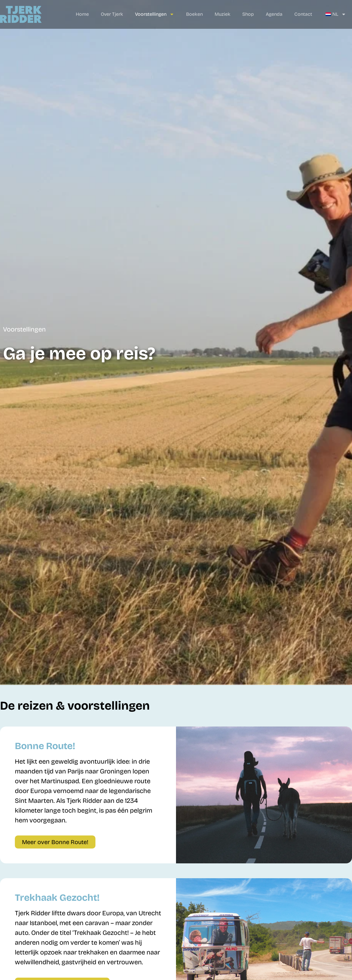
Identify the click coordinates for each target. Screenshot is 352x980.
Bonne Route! (45, 746)
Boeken (194, 14)
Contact (303, 14)
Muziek (223, 14)
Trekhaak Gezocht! (57, 898)
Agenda (274, 14)
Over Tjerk (112, 14)
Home (82, 14)
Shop (248, 14)
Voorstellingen (155, 14)
